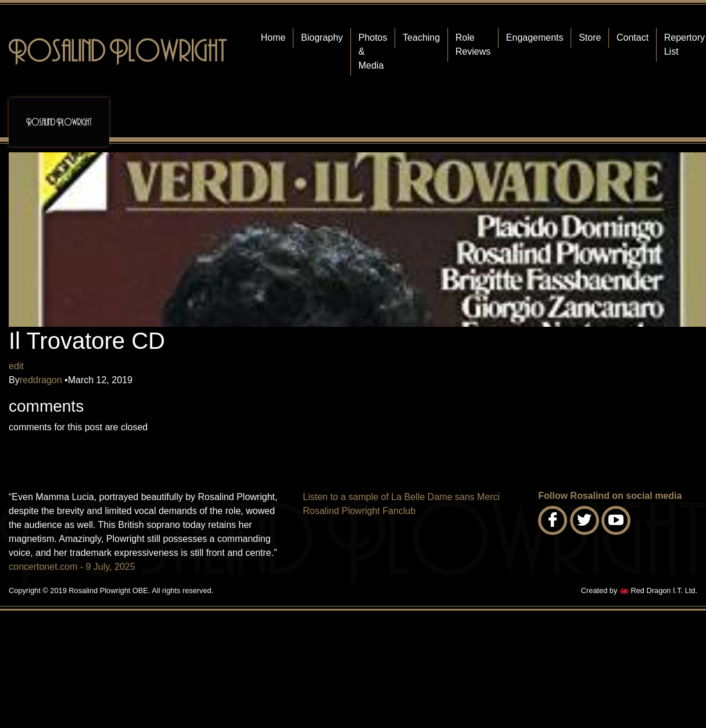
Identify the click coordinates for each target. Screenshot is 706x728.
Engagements (535, 38)
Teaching (421, 38)
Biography (322, 38)
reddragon (42, 380)
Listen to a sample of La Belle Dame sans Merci (401, 497)
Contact (632, 38)
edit (16, 366)
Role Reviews (473, 44)
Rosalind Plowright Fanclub (359, 511)
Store (590, 38)
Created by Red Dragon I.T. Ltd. (639, 590)
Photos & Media (373, 51)
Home (273, 38)
